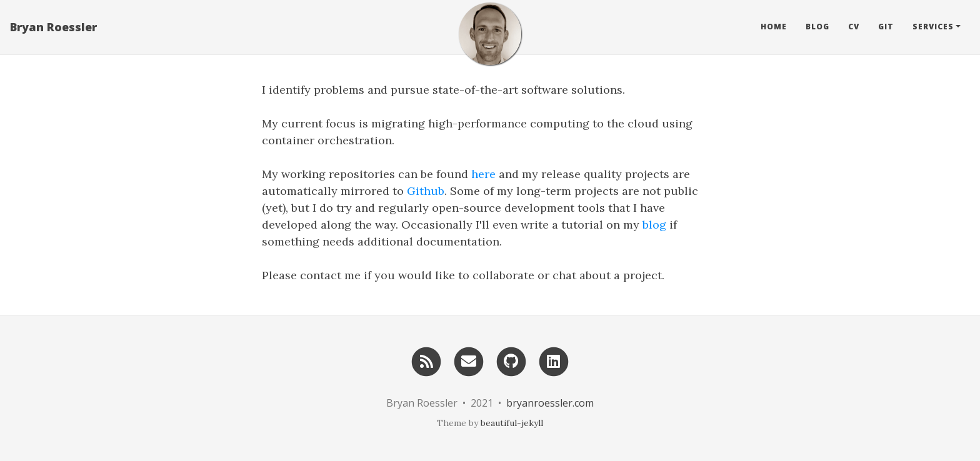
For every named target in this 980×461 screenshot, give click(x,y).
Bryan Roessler (53, 28)
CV (854, 28)
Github (426, 191)
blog (654, 225)
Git (886, 28)
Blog (817, 28)
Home (774, 28)
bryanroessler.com (550, 403)
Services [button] (933, 28)
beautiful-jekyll (512, 423)
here (483, 174)
